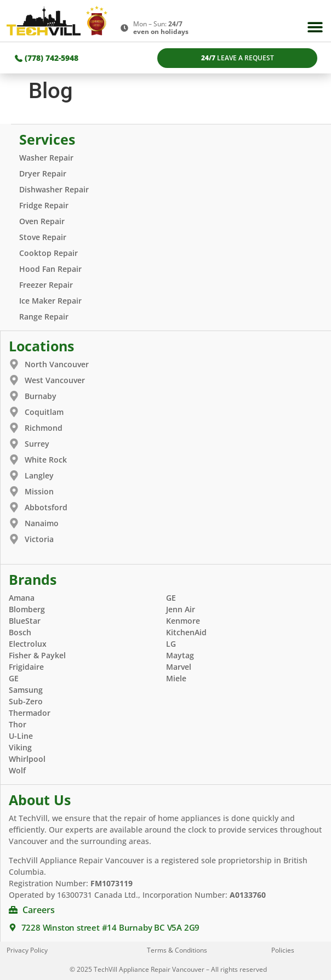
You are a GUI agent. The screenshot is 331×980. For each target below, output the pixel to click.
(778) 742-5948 (47, 58)
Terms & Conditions (177, 950)
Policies (283, 950)
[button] (315, 27)
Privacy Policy (27, 950)
